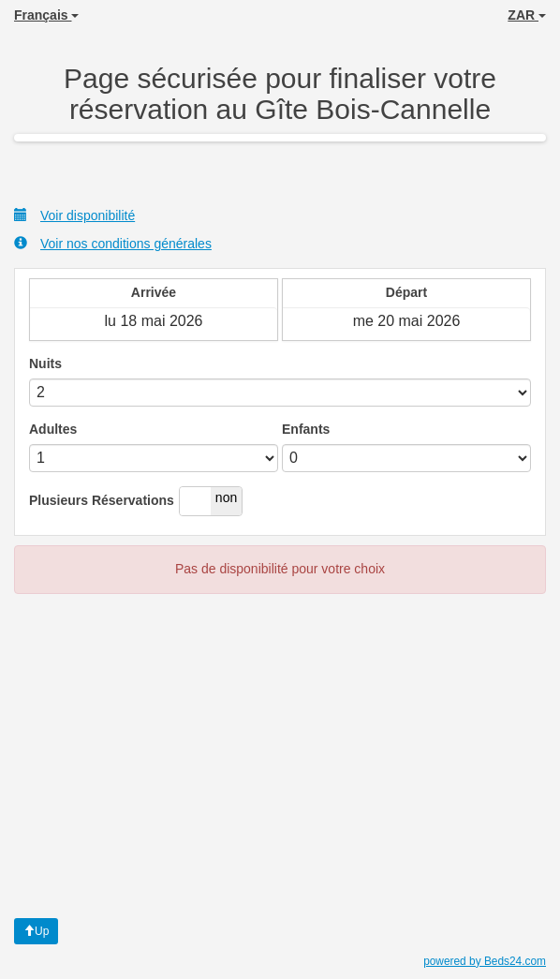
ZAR (527, 15)
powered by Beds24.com (485, 961)
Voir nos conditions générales (113, 243)
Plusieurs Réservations (102, 500)
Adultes (53, 429)
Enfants (306, 429)
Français (46, 15)
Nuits (45, 363)
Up (36, 931)
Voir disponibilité (74, 215)
